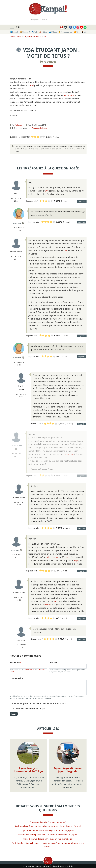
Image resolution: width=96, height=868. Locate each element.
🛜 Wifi (77, 32)
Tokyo (76, 560)
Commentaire (17, 678)
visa (65, 250)
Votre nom (15, 663)
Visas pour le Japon (39, 128)
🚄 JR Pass (53, 32)
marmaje (15, 550)
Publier (14, 714)
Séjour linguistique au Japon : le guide (68, 770)
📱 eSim (85, 32)
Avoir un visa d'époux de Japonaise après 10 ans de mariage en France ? (48, 826)
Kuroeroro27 (16, 445)
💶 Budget (14, 32)
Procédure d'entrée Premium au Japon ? (48, 822)
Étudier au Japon (40, 36)
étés (55, 601)
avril (47, 191)
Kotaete (12, 36)
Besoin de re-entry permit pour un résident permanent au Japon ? (48, 835)
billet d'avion (53, 557)
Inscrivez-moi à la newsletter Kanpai (28, 708)
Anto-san (19, 125)
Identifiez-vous (28, 670)
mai (32, 85)
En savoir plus (69, 866)
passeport (69, 454)
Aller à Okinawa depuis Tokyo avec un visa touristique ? (48, 839)
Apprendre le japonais (25, 36)
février (47, 605)
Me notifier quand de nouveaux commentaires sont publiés (39, 703)
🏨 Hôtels (43, 32)
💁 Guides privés (65, 32)
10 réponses (48, 62)
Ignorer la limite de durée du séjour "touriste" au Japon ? (48, 830)
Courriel (54, 663)
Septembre (69, 95)
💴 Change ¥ (25, 32)
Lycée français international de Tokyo (28, 770)
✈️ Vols (35, 32)
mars (67, 557)
